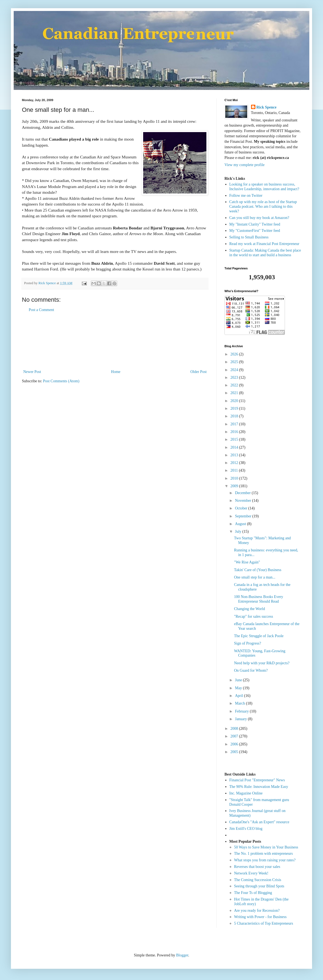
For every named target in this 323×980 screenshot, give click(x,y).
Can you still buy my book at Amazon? (259, 218)
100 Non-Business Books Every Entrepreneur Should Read (259, 599)
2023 (235, 378)
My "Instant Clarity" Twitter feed (255, 224)
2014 (235, 447)
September (243, 516)
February (242, 711)
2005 (235, 752)
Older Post (199, 372)
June (239, 680)
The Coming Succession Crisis (258, 880)
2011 (235, 470)
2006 (235, 744)
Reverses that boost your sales (257, 867)
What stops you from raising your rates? (265, 860)
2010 (235, 478)
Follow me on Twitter (246, 196)
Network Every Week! (251, 873)
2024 (235, 370)
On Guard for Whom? (251, 670)
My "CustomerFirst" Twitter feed (255, 231)
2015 (235, 439)
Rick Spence (267, 107)
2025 (235, 362)
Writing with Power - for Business (260, 917)
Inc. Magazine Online (246, 793)
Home (116, 372)
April (239, 696)
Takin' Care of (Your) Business (258, 570)
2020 (235, 401)
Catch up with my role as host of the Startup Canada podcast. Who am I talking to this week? (263, 206)
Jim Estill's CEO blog (246, 829)
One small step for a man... (255, 577)
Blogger (182, 955)
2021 (235, 393)
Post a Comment (41, 310)
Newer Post (32, 372)
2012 (235, 463)
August (241, 524)
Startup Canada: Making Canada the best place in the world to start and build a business (265, 253)
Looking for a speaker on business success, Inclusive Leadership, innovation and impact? (264, 187)
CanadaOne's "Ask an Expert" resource (259, 822)
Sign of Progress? (248, 643)
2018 (235, 416)
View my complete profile (245, 165)
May (239, 688)
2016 (235, 432)
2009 (235, 486)
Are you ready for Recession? (257, 911)
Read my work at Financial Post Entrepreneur (264, 244)
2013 (235, 455)
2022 (235, 385)
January (241, 719)
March (240, 703)
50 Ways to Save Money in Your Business (266, 847)
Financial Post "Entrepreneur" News (257, 780)
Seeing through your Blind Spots (259, 886)
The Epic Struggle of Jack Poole (259, 636)
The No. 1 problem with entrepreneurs (263, 854)
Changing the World (250, 609)
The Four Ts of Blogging (253, 893)
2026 (235, 354)
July (239, 532)
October (242, 508)
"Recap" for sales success (253, 616)
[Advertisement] (115, 341)
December (243, 493)
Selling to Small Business (249, 237)
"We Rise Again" (247, 562)
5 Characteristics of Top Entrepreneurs (264, 923)
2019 (235, 408)
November (243, 501)
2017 (235, 424)
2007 (235, 736)
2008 (235, 729)
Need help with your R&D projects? (262, 663)
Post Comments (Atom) (61, 381)
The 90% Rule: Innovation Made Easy (259, 787)
